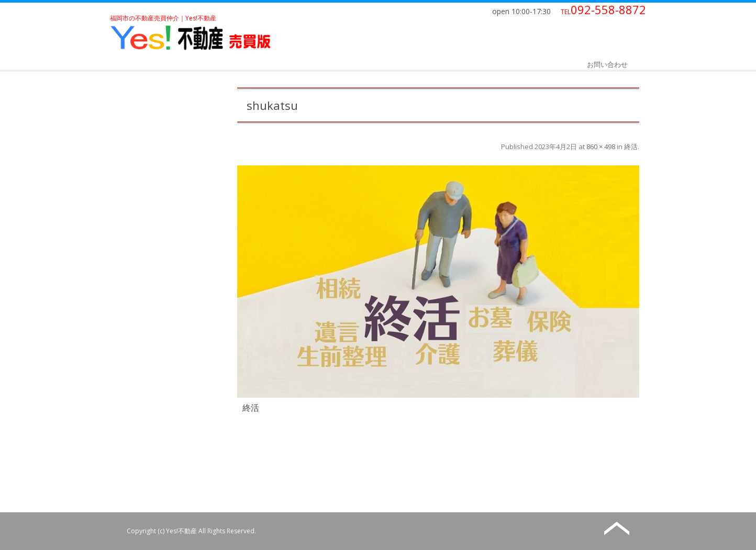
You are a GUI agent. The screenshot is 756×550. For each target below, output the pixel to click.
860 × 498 (601, 147)
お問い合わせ (607, 64)
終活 (631, 147)
